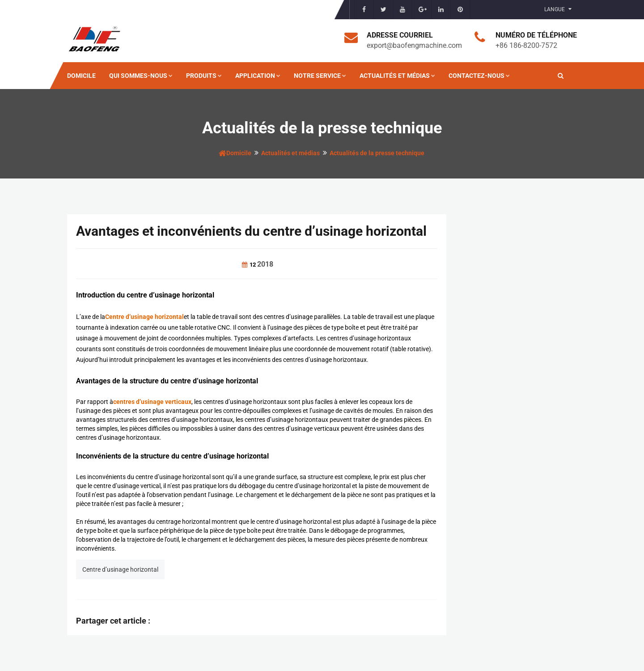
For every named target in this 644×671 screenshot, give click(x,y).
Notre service (320, 76)
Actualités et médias (397, 76)
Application (258, 76)
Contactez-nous (479, 76)
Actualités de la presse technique (377, 153)
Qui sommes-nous (141, 76)
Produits (204, 76)
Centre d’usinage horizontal (120, 569)
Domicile (81, 76)
